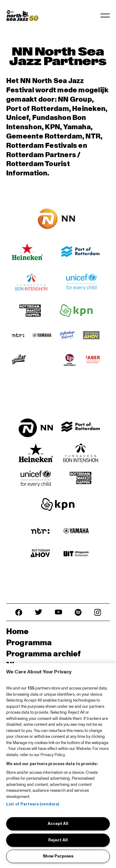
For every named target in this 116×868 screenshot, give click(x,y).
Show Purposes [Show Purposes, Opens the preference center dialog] (58, 856)
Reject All (58, 840)
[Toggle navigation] (105, 15)
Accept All (58, 824)
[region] (58, 766)
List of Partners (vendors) (33, 804)
